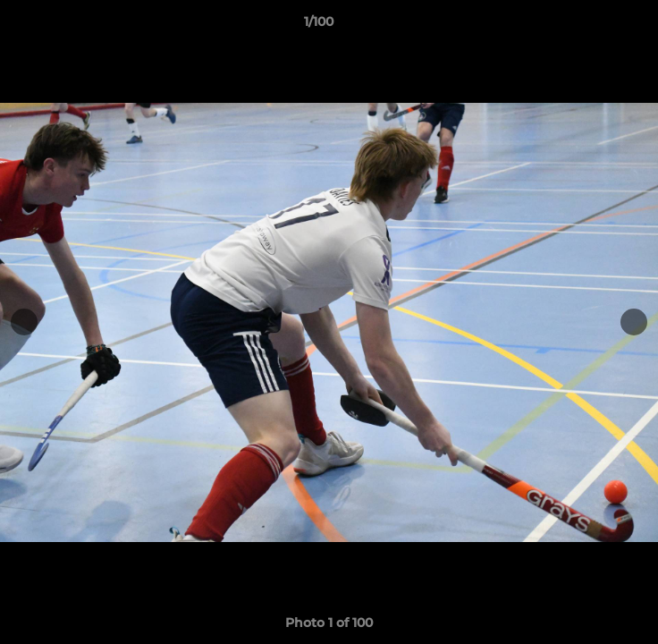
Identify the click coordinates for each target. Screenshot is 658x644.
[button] (594, 26)
